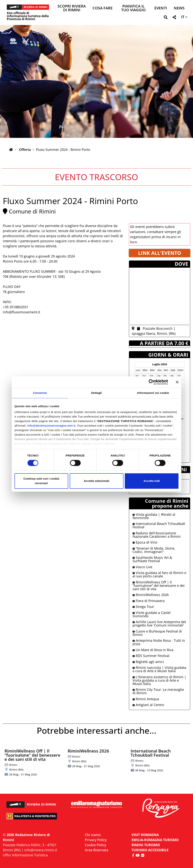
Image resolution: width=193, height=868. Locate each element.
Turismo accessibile (150, 850)
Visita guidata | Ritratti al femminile (154, 516)
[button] (166, 18)
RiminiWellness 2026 (151, 595)
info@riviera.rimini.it (41, 850)
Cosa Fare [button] (103, 8)
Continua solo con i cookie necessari (41, 481)
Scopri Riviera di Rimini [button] (72, 8)
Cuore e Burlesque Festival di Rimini (157, 633)
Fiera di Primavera (149, 601)
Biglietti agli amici (148, 662)
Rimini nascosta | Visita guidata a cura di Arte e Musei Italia (159, 669)
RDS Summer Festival (151, 656)
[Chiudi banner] (177, 382)
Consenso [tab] (40, 393)
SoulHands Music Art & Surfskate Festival (152, 559)
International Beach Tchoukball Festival (159, 525)
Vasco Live (142, 567)
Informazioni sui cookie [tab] (153, 393)
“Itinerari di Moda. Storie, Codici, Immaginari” (154, 550)
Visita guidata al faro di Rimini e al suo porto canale (159, 574)
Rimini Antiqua (146, 699)
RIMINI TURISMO (146, 845)
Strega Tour (143, 607)
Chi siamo (93, 835)
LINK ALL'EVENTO (160, 253)
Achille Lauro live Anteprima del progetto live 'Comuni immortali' (159, 623)
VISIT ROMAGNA (145, 835)
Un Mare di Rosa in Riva (153, 650)
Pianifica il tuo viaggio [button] (133, 8)
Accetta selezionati (96, 481)
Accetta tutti (152, 481)
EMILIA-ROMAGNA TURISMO (155, 840)
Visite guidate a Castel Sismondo (152, 614)
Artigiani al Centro (148, 705)
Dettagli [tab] (96, 393)
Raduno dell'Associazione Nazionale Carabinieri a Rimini (157, 535)
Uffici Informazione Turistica (25, 855)
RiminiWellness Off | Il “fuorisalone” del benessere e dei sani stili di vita (159, 586)
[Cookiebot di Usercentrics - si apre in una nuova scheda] (151, 382)
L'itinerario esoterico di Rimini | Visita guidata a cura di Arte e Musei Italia (159, 680)
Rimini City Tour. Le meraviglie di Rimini (158, 691)
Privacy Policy (96, 840)
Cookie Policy (95, 845)
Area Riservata (96, 850)
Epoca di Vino (145, 542)
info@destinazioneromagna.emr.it (51, 426)
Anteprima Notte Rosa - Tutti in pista (159, 642)
